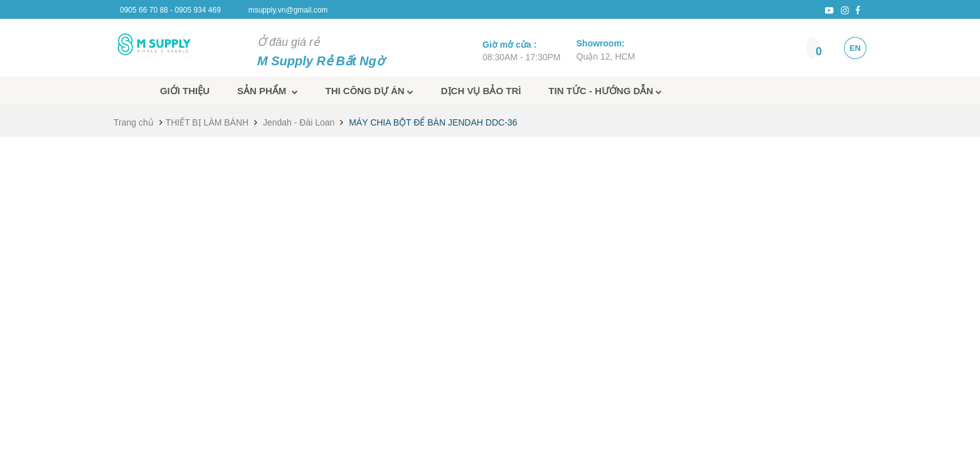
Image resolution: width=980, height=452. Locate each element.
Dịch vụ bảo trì (481, 91)
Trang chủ (134, 122)
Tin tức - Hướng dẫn (605, 91)
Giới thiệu (185, 91)
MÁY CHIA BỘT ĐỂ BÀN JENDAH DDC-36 (433, 122)
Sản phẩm (268, 91)
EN (855, 48)
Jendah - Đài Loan (299, 122)
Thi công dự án (370, 91)
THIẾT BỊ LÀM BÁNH (207, 122)
